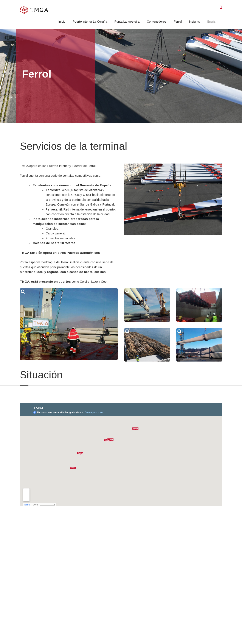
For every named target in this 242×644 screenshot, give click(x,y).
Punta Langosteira (127, 22)
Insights (195, 22)
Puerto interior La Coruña (90, 22)
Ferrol (178, 22)
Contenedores (157, 22)
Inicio (62, 22)
